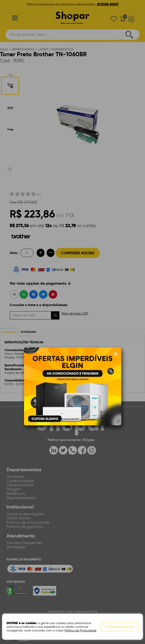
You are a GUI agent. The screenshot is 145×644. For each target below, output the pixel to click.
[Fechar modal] (116, 354)
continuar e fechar (120, 627)
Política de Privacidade (80, 630)
